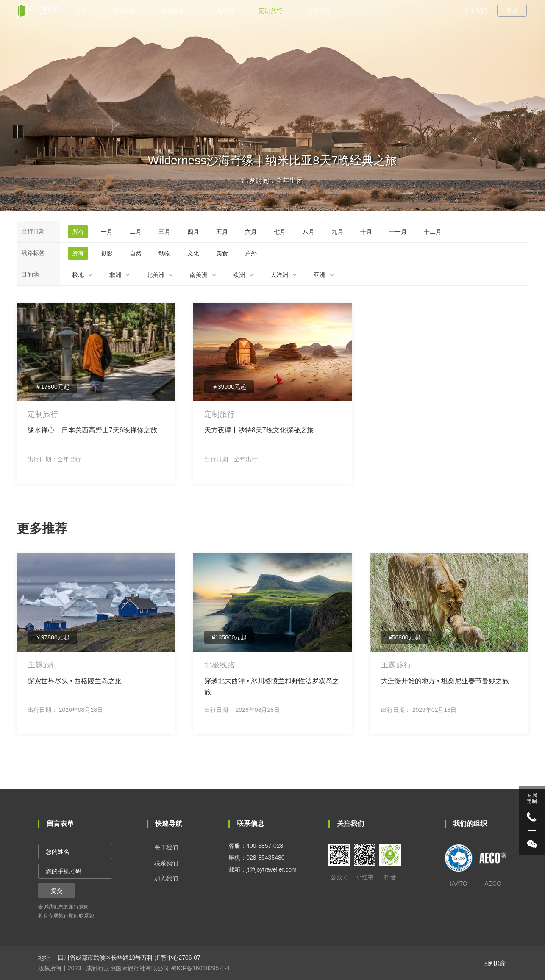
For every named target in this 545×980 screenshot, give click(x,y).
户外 (251, 253)
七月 (280, 232)
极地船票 (173, 11)
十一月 (398, 232)
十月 (366, 232)
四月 (193, 232)
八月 (309, 232)
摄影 (107, 253)
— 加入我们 (162, 878)
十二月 (433, 232)
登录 (512, 11)
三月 (164, 232)
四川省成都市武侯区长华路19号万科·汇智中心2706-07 (128, 958)
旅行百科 (320, 11)
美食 (222, 253)
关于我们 (475, 11)
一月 (107, 232)
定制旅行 (271, 11)
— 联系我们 (162, 863)
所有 (78, 232)
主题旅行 (222, 11)
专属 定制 (532, 798)
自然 (136, 253)
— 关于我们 (162, 847)
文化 (193, 253)
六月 (251, 232)
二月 (136, 232)
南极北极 (124, 11)
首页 (81, 11)
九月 (337, 232)
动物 (164, 253)
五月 (222, 232)
